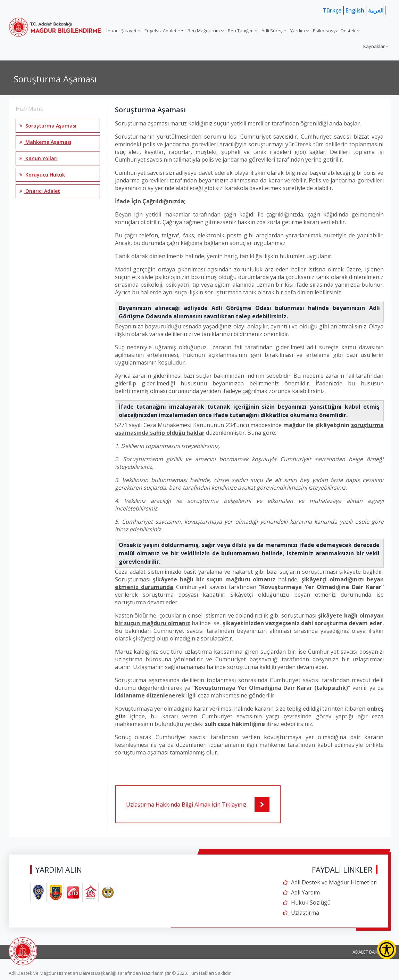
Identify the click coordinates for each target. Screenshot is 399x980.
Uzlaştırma (301, 913)
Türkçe (332, 10)
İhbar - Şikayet (123, 31)
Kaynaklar (376, 46)
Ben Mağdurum (206, 31)
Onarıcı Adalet (40, 191)
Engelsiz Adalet (162, 31)
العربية (376, 10)
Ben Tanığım (243, 31)
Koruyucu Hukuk (42, 175)
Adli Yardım (301, 892)
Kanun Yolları (39, 158)
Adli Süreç (274, 31)
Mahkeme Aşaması (45, 142)
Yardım (300, 31)
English (355, 10)
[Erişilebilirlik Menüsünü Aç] (387, 950)
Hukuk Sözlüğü (307, 903)
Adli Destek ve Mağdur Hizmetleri (330, 882)
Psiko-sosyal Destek (336, 31)
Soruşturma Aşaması (48, 126)
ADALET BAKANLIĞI (372, 952)
